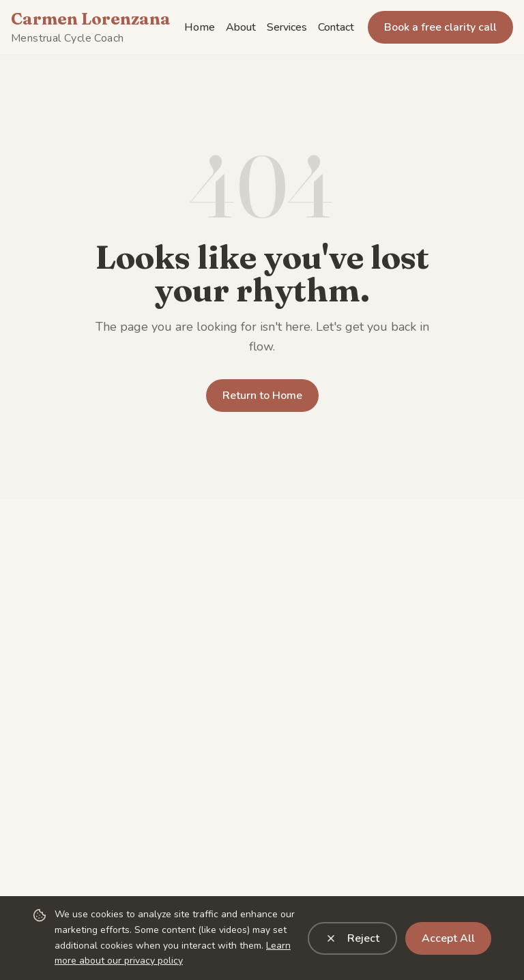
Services (287, 27)
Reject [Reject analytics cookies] (352, 938)
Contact (336, 27)
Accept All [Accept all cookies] (448, 938)
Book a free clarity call (440, 27)
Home (200, 27)
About (241, 27)
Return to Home (262, 396)
